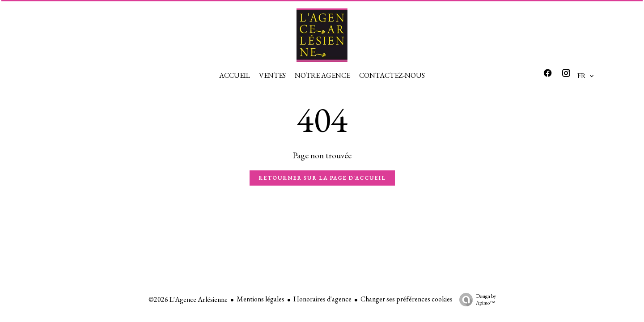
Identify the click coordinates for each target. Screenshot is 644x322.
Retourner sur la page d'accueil (322, 178)
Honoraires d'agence (322, 299)
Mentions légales (261, 299)
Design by (475, 299)
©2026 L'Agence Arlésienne (188, 299)
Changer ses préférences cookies (407, 299)
